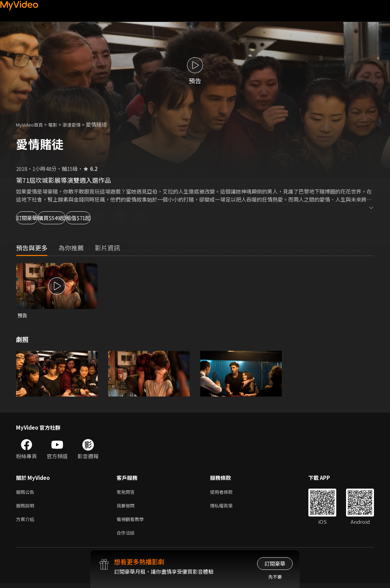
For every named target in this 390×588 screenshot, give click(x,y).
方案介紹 (27, 522)
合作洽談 (127, 537)
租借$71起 (131, 218)
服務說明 (27, 508)
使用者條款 (227, 493)
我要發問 (127, 508)
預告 (23, 315)
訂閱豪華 (35, 218)
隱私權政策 (227, 508)
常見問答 (127, 493)
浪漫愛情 (79, 124)
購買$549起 (82, 218)
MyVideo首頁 (32, 124)
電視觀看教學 (132, 522)
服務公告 (27, 493)
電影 (58, 124)
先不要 (275, 577)
